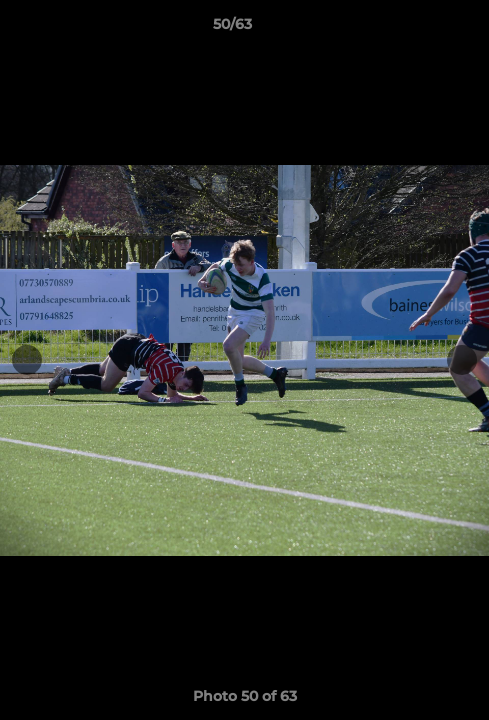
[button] (417, 29)
